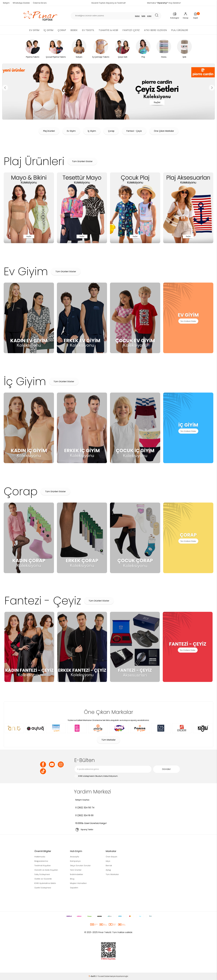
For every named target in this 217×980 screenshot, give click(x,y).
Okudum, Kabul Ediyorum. (96, 776)
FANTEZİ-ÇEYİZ (131, 30)
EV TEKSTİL (88, 30)
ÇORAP (62, 30)
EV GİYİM (34, 30)
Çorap (111, 131)
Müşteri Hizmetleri (78, 883)
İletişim (6, 3)
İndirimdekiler (77, 874)
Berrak (109, 866)
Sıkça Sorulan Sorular (80, 866)
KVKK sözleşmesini (86, 776)
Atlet (149, 16)
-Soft (92, 976)
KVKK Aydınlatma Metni (45, 883)
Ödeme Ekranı (40, 3)
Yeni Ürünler (76, 870)
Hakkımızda (40, 857)
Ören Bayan (111, 857)
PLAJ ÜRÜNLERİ (180, 30)
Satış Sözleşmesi (42, 874)
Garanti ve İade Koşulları (46, 870)
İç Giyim (92, 131)
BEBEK (74, 30)
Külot (137, 16)
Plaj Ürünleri (49, 131)
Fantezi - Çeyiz (134, 131)
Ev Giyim (71, 131)
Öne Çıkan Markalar (164, 131)
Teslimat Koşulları (43, 866)
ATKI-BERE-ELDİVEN (155, 30)
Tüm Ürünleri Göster (82, 161)
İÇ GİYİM (48, 30)
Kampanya (75, 861)
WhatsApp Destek (21, 3)
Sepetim (74, 888)
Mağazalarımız (41, 861)
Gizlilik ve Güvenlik (43, 879)
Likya (108, 861)
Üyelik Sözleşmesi (43, 888)
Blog (72, 879)
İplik (143, 16)
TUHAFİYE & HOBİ (108, 30)
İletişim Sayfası (82, 800)
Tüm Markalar (108, 740)
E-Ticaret (100, 976)
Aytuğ (108, 870)
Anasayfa (75, 857)
